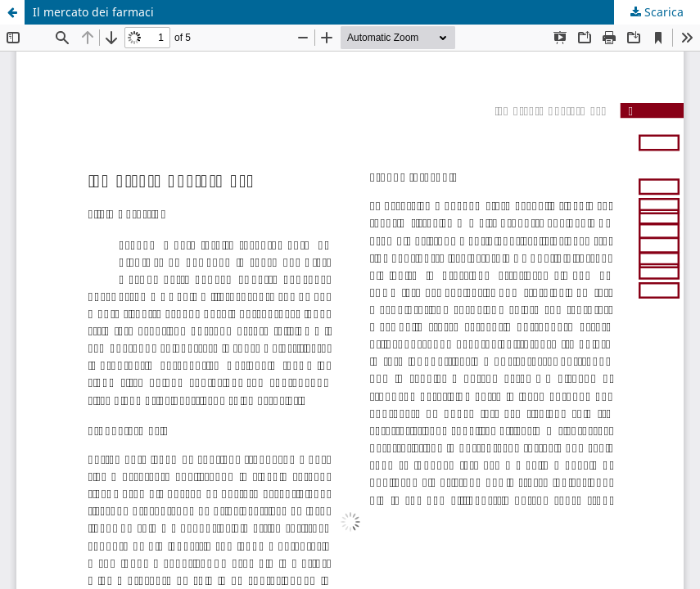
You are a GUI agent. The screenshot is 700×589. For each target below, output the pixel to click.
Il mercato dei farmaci (93, 12)
